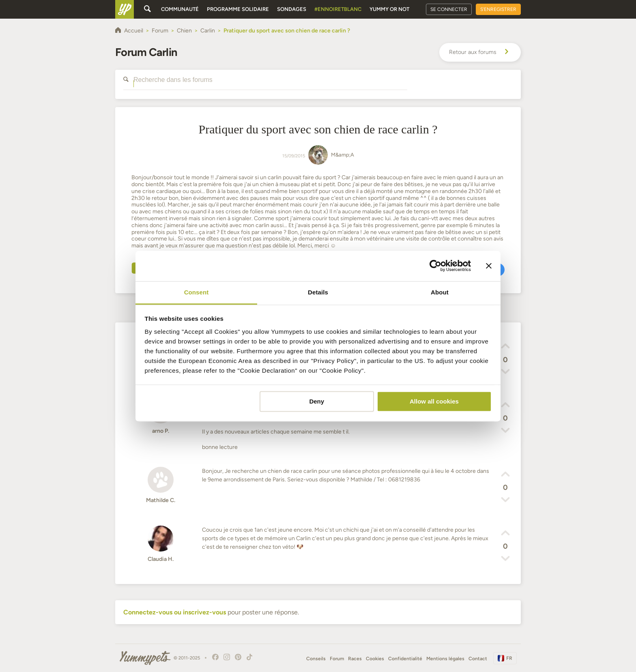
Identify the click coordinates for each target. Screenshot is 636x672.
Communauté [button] (180, 9)
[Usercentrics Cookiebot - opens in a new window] (435, 266)
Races (355, 659)
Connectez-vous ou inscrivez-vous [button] (175, 612)
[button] (505, 347)
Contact (478, 659)
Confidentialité (405, 659)
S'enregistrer (498, 9)
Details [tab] (318, 292)
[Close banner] (489, 266)
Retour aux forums (480, 52)
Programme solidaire (238, 9)
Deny (317, 401)
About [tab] (440, 292)
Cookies (375, 659)
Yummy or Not (389, 9)
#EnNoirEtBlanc (338, 9)
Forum (337, 659)
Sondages (292, 9)
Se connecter (449, 9)
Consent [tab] (197, 292)
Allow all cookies (434, 401)
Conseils (316, 659)
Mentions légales (445, 659)
